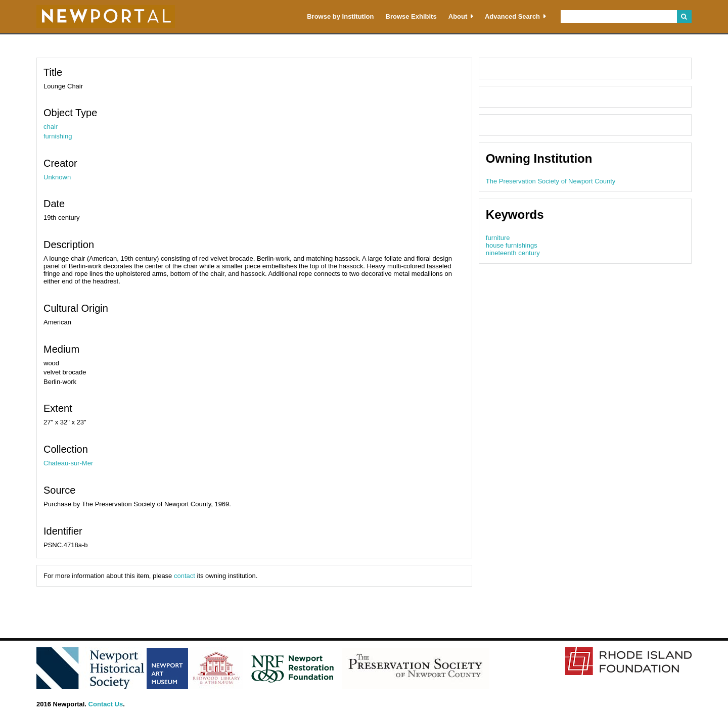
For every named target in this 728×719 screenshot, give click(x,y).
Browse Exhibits (411, 16)
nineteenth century (513, 253)
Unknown (57, 177)
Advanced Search (512, 16)
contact (185, 576)
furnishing (58, 136)
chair (51, 127)
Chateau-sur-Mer (68, 463)
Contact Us (106, 704)
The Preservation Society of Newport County (551, 181)
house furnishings (512, 245)
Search (684, 17)
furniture (498, 238)
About (458, 16)
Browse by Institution (340, 16)
